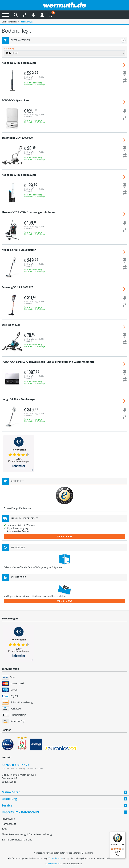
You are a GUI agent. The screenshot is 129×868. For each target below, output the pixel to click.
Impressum (8, 819)
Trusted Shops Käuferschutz (18, 508)
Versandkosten (55, 858)
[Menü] (123, 834)
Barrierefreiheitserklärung (17, 840)
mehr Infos (64, 536)
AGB (4, 829)
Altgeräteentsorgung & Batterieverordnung (27, 834)
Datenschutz (9, 824)
